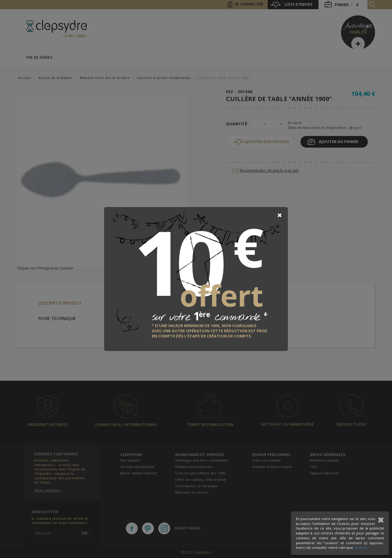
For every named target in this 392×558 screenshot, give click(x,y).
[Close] (280, 215)
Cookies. (361, 547)
